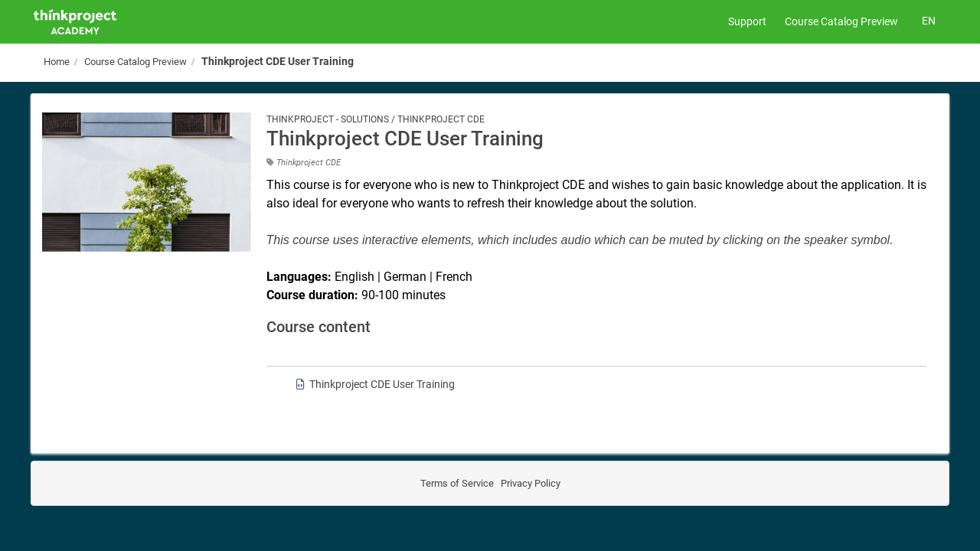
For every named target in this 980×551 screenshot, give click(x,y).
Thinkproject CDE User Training (278, 61)
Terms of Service (457, 483)
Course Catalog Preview (841, 21)
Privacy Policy (529, 483)
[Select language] (928, 21)
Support (747, 21)
